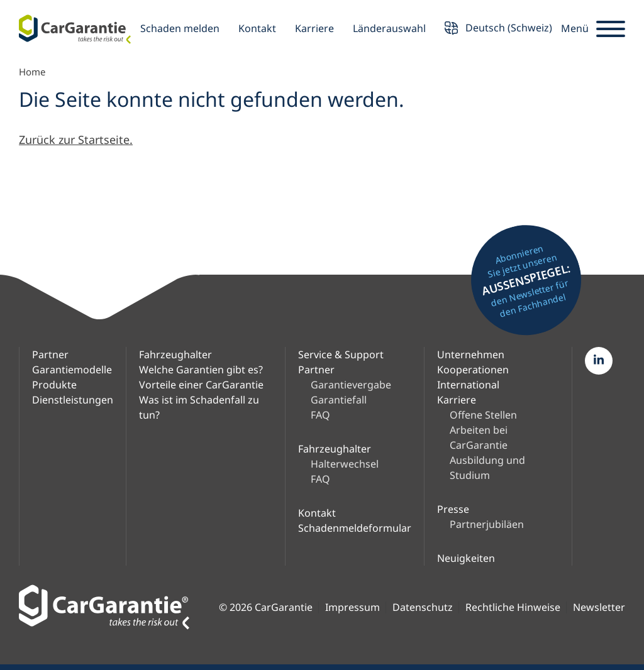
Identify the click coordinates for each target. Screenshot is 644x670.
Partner (50, 354)
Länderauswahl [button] (389, 28)
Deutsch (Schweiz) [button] (498, 29)
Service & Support (341, 354)
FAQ (320, 415)
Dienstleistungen (73, 400)
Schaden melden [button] (180, 28)
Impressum (353, 607)
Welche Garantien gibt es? (201, 370)
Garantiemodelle (72, 370)
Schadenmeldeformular (355, 528)
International (468, 385)
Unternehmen (471, 354)
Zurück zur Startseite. (76, 140)
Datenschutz (423, 607)
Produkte (54, 385)
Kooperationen (473, 370)
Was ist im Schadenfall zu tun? (199, 407)
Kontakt (257, 28)
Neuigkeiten (466, 558)
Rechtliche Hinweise (513, 607)
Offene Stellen (483, 415)
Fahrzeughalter (175, 354)
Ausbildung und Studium (487, 468)
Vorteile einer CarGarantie (201, 385)
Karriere (314, 28)
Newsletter (599, 607)
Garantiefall (339, 400)
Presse (453, 509)
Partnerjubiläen (487, 524)
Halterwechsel (345, 464)
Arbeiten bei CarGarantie (479, 437)
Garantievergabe (351, 385)
